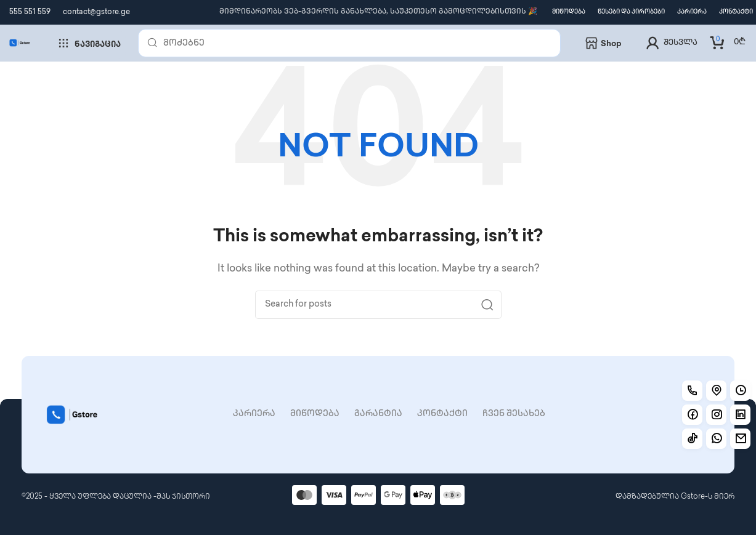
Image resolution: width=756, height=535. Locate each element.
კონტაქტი (442, 414)
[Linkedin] (740, 415)
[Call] (692, 391)
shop (604, 43)
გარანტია (378, 414)
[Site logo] (20, 43)
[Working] (716, 439)
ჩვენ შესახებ (514, 414)
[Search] (349, 43)
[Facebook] (692, 415)
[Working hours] (740, 391)
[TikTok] (692, 439)
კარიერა (254, 414)
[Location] (716, 391)
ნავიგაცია (89, 43)
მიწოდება (315, 414)
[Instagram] (716, 415)
